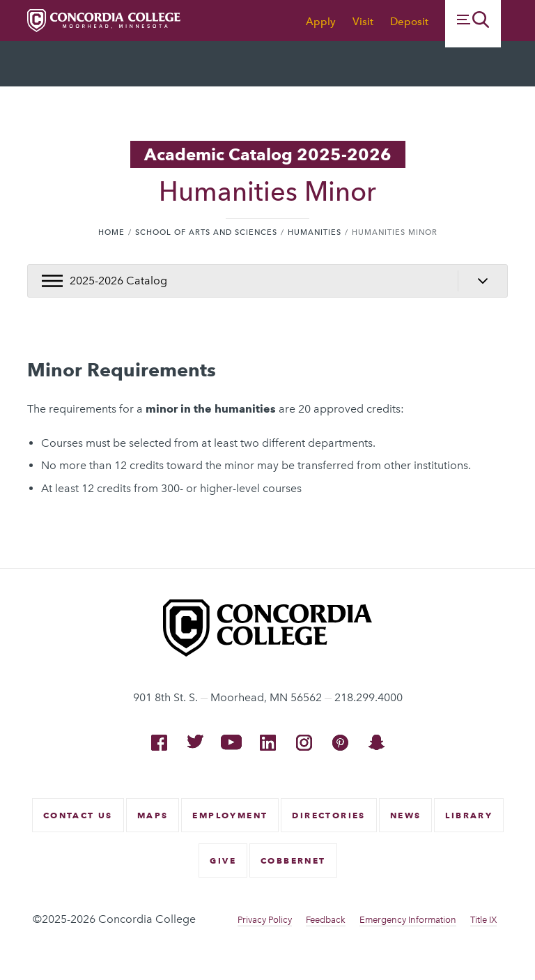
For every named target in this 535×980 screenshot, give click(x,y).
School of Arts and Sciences (206, 232)
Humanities (315, 232)
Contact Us (78, 815)
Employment (230, 815)
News (406, 815)
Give (223, 860)
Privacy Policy (265, 920)
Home (111, 232)
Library (469, 815)
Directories (328, 815)
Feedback (326, 920)
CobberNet (293, 860)
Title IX (483, 920)
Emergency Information (408, 920)
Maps (153, 815)
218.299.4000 (369, 698)
